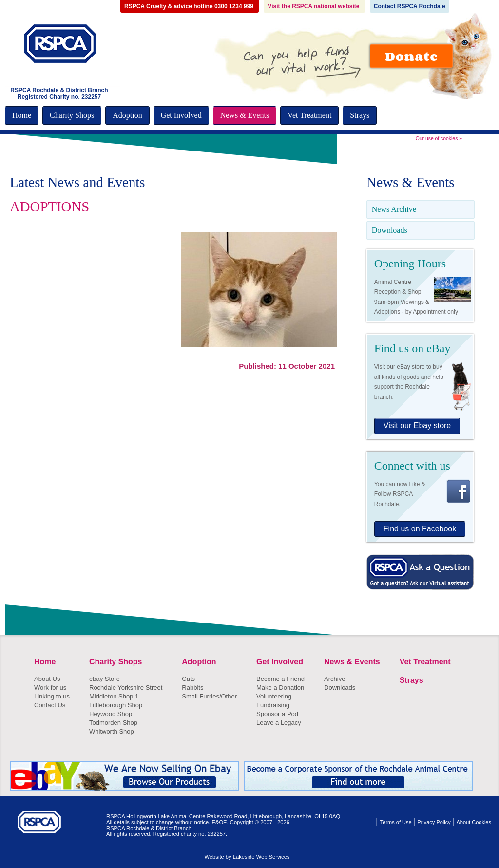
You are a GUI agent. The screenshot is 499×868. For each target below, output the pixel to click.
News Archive (394, 209)
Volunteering (274, 696)
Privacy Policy (435, 822)
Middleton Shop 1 (114, 696)
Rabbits (192, 688)
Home (22, 115)
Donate (411, 56)
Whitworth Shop (112, 731)
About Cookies (474, 822)
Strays (360, 115)
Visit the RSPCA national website (314, 6)
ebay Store (105, 679)
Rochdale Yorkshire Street (126, 688)
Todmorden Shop (113, 723)
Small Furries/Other (209, 696)
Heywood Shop (111, 714)
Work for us (50, 688)
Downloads (390, 230)
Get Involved (181, 115)
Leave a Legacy (279, 723)
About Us (47, 679)
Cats (188, 679)
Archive (335, 679)
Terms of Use (397, 822)
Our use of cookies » (439, 139)
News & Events (245, 115)
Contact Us (50, 705)
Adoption (127, 115)
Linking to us (52, 696)
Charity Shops (72, 115)
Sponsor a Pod (277, 714)
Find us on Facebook (420, 529)
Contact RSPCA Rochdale (410, 6)
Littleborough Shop (116, 705)
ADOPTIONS (49, 207)
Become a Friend (280, 679)
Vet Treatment (309, 115)
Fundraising (273, 705)
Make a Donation (280, 688)
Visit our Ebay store (417, 425)
